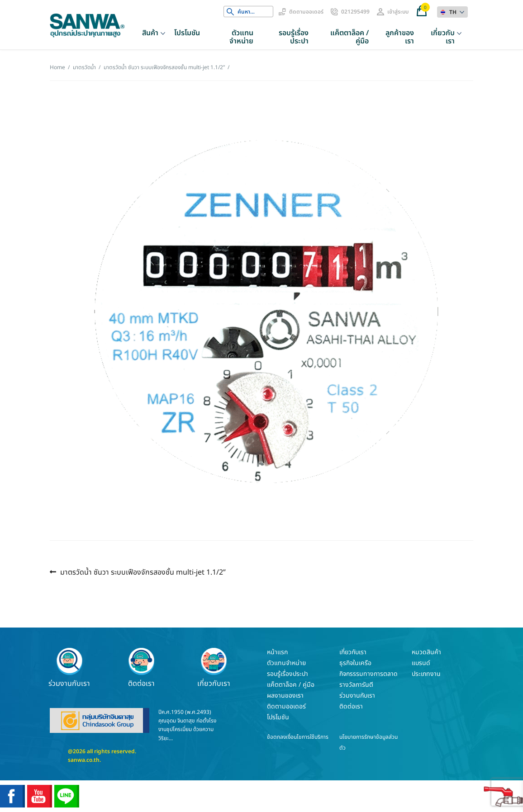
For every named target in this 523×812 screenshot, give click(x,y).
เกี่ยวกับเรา (443, 37)
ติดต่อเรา (142, 668)
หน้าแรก (277, 652)
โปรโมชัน (187, 33)
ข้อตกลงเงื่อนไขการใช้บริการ (298, 737)
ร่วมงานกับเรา (69, 668)
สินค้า (150, 33)
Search (230, 12)
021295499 (355, 12)
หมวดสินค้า (426, 652)
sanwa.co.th (84, 760)
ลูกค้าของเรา (400, 37)
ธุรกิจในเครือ (355, 663)
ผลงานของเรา (285, 696)
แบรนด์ (421, 663)
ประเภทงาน (426, 674)
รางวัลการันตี (356, 685)
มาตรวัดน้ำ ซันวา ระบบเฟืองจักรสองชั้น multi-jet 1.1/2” (143, 572)
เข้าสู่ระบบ (398, 12)
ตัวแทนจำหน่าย (241, 37)
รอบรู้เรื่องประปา (294, 37)
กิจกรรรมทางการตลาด (368, 674)
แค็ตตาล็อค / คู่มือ (349, 37)
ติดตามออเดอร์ (306, 12)
